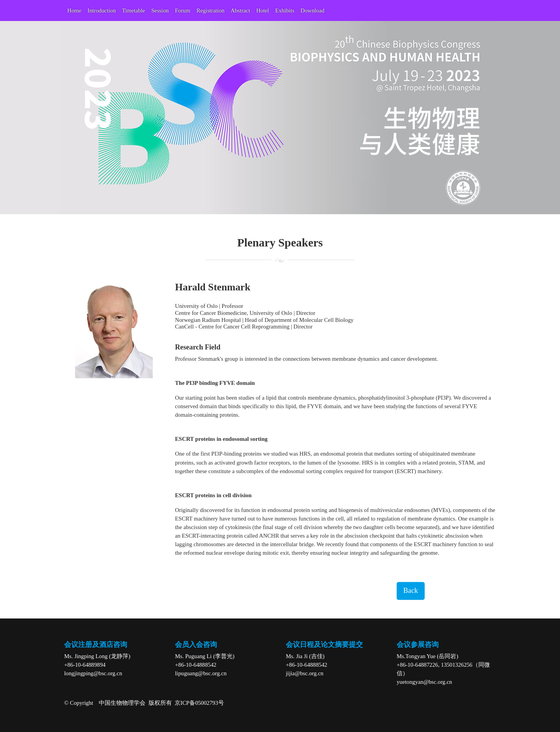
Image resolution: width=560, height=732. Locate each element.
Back (411, 590)
